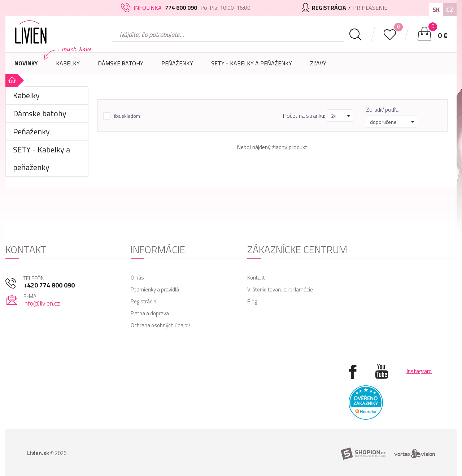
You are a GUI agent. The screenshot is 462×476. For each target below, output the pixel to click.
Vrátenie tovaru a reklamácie (280, 289)
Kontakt (256, 278)
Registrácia (143, 301)
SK (436, 10)
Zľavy (318, 63)
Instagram (419, 371)
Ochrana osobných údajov (160, 325)
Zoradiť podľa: (383, 109)
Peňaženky (177, 66)
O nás (137, 278)
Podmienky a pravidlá (155, 289)
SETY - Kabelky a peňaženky (252, 63)
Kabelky (68, 66)
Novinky (26, 63)
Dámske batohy (121, 63)
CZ (450, 10)
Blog (252, 301)
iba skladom (127, 116)
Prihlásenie (370, 8)
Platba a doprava (150, 313)
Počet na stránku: (304, 116)
